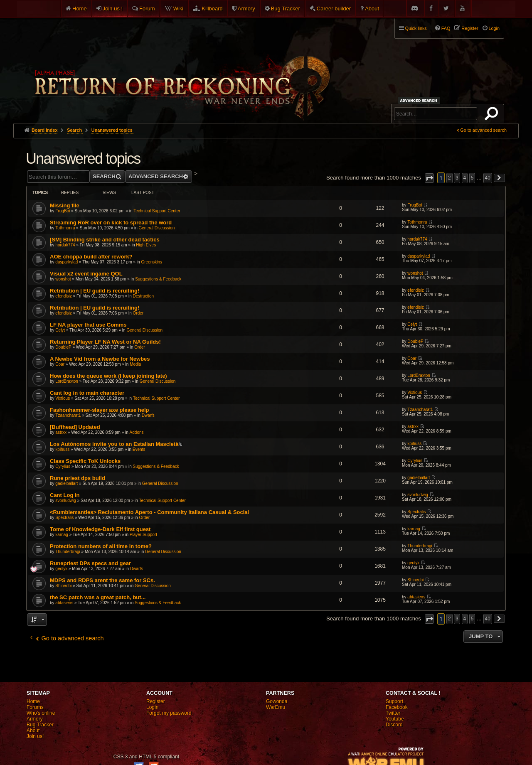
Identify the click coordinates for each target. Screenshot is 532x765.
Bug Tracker (286, 9)
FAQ (446, 28)
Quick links (416, 28)
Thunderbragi (68, 552)
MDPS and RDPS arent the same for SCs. (102, 580)
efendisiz (63, 296)
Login (152, 707)
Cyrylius (63, 466)
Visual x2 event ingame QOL (86, 274)
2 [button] (449, 178)
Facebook (397, 707)
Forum (147, 9)
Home (80, 9)
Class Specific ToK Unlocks (85, 461)
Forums (35, 707)
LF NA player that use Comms (88, 325)
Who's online (41, 713)
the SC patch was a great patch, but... (98, 597)
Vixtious (63, 398)
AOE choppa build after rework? (91, 257)
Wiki (179, 9)
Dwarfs (148, 415)
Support (394, 701)
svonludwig (65, 501)
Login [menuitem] (494, 28)
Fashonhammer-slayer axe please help (99, 410)
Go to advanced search (483, 130)
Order (138, 313)
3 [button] (457, 178)
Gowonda (277, 701)
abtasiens (64, 603)
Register (156, 701)
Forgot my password (169, 713)
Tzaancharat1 (68, 415)
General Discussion (156, 228)
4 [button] (465, 178)
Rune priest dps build (78, 478)
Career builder (334, 9)
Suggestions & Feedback (158, 279)
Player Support (143, 535)
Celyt (60, 330)
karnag (62, 535)
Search (493, 115)
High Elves (146, 245)
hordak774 (65, 245)
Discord (394, 725)
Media (135, 364)
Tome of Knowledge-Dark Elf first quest (100, 529)
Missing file (65, 205)
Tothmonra (65, 228)
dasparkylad (66, 262)
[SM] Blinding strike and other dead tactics (105, 240)
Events (139, 449)
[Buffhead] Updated (75, 427)
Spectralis (64, 518)
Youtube (395, 719)
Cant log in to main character (87, 393)
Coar (60, 364)
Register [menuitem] (470, 28)
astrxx (61, 432)
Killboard (212, 9)
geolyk (61, 569)
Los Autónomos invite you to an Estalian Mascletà (114, 444)
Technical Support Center (157, 211)
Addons (137, 432)
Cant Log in (65, 495)
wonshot (63, 279)
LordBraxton (66, 381)
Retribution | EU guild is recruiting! (95, 291)
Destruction (144, 296)
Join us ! (113, 9)
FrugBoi (63, 211)
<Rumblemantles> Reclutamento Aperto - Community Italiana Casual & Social (149, 512)
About (372, 9)
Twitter (393, 713)
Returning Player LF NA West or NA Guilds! (105, 342)
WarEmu (276, 707)
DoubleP (63, 347)
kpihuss (62, 449)
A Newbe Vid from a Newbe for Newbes (100, 359)
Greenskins (151, 262)
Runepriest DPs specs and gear (90, 563)
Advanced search (420, 100)
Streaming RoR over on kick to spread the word (111, 223)
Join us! (35, 736)
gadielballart (66, 483)
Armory (246, 9)
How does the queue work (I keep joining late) (108, 376)
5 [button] (472, 178)
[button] (429, 178)
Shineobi (63, 586)
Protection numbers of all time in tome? (101, 546)
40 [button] (488, 178)
